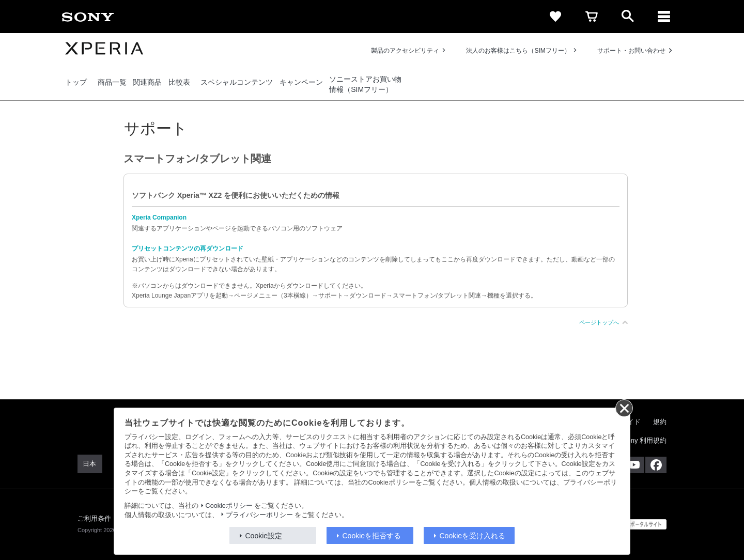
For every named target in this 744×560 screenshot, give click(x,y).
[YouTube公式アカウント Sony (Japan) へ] (634, 465)
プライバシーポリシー (259, 515)
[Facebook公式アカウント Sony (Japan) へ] (656, 465)
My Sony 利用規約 (639, 440)
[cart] (592, 17)
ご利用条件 (95, 518)
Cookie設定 (264, 536)
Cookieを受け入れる (473, 536)
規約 (660, 422)
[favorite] (555, 17)
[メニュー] (664, 17)
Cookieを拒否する (372, 536)
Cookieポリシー (229, 506)
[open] (628, 17)
